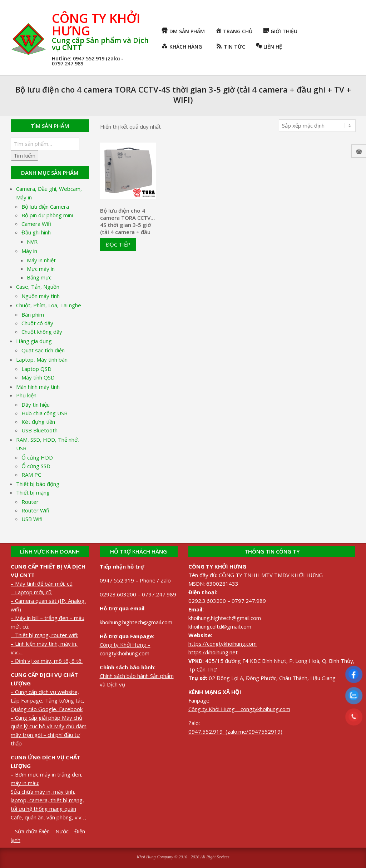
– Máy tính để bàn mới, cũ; (42, 584)
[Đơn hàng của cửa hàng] (317, 126)
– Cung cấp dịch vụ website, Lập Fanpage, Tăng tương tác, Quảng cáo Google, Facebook (48, 700)
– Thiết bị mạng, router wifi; (44, 635)
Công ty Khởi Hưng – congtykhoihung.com (239, 709)
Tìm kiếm (24, 155)
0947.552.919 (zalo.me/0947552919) (235, 731)
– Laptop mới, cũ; (32, 592)
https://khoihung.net (213, 652)
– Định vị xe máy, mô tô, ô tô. (47, 661)
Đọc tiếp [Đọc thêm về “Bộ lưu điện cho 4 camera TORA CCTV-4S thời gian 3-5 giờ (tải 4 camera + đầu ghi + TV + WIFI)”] (118, 244)
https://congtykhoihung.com (222, 644)
